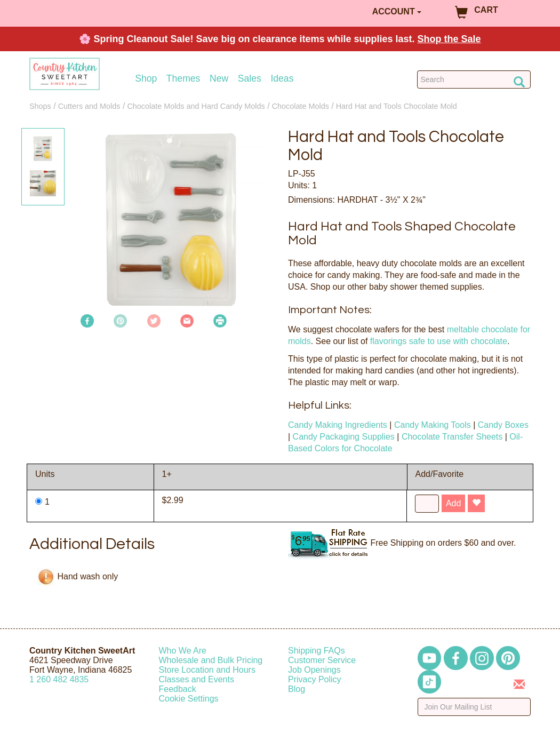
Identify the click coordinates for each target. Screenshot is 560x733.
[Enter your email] (474, 707)
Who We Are (183, 651)
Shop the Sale (449, 39)
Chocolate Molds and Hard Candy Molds (196, 106)
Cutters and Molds (89, 106)
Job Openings (314, 670)
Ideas (282, 79)
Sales (250, 79)
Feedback (178, 689)
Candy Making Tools (433, 425)
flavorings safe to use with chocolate (439, 341)
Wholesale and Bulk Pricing (211, 660)
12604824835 (59, 679)
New (219, 79)
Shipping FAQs (317, 651)
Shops (40, 106)
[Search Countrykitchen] (474, 79)
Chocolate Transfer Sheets (452, 437)
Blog (297, 689)
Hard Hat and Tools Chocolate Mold (397, 106)
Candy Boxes (503, 425)
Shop (146, 79)
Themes (183, 79)
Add (453, 503)
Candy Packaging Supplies (344, 437)
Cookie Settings (189, 699)
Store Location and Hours (207, 670)
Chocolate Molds (301, 106)
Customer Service (322, 660)
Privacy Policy (315, 679)
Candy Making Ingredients (338, 425)
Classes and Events (197, 679)
